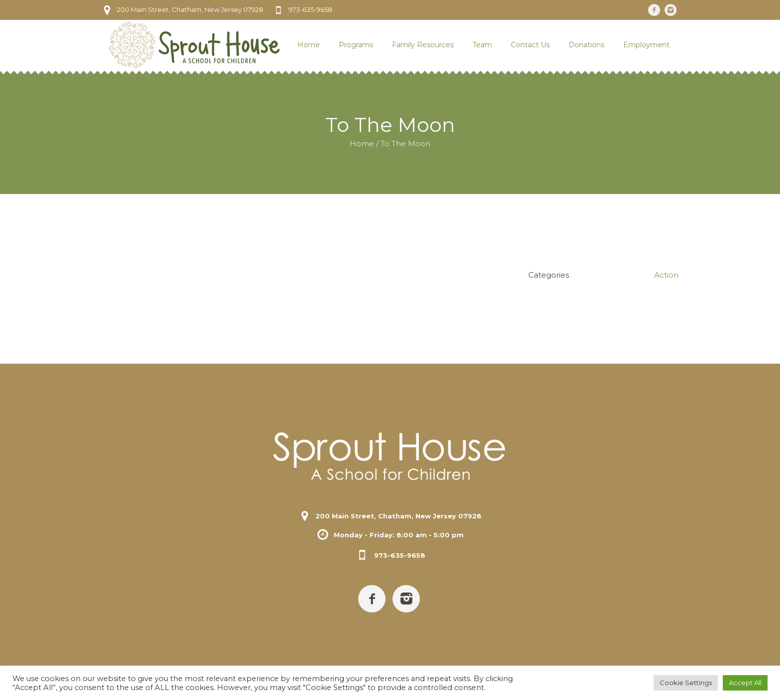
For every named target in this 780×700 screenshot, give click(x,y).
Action (666, 275)
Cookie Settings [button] (686, 683)
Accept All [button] (745, 683)
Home (362, 144)
